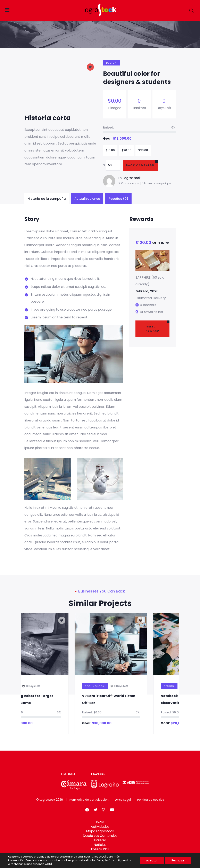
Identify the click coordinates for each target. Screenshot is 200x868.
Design (111, 63)
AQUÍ (103, 857)
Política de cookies (151, 800)
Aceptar (152, 860)
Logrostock (132, 178)
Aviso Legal (123, 800)
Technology (123, 686)
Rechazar (178, 860)
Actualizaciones (87, 199)
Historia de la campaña (47, 199)
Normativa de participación (89, 800)
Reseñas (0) (118, 199)
